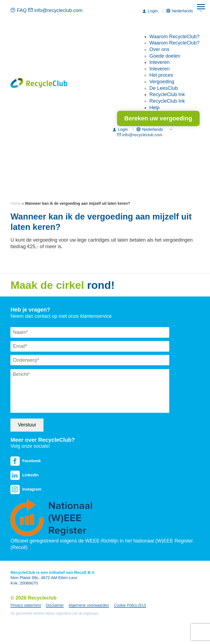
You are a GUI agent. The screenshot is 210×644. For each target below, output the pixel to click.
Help (154, 108)
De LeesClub (164, 88)
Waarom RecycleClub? (174, 37)
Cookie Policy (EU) (130, 605)
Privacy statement (26, 605)
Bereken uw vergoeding (158, 118)
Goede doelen (165, 56)
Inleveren (159, 62)
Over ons (159, 49)
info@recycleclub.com (55, 10)
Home (15, 203)
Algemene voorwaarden (89, 605)
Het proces (161, 75)
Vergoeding (162, 82)
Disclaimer (55, 605)
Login (153, 11)
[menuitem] (183, 11)
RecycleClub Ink (167, 94)
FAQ (19, 10)
